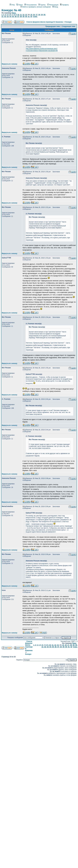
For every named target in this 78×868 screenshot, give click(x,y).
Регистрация (53, 5)
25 (13, 17)
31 (29, 17)
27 (18, 17)
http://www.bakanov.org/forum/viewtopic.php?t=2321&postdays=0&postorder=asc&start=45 (42, 50)
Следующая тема (69, 26)
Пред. (14, 13)
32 (31, 17)
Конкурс (68, 22)
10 (18, 15)
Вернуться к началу (10, 64)
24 (10, 17)
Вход (55, 7)
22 (5, 17)
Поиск (19, 5)
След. (35, 17)
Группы (42, 5)
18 (39, 15)
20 (44, 15)
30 (26, 17)
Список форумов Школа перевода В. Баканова (45, 22)
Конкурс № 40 (11, 10)
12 (23, 15)
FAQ (12, 5)
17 (36, 15)
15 (31, 15)
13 (26, 15)
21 (2, 17)
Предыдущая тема (53, 26)
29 (23, 17)
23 (8, 17)
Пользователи (30, 5)
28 (21, 17)
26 (16, 17)
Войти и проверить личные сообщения (36, 7)
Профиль (64, 5)
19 (42, 15)
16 (34, 15)
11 (21, 15)
